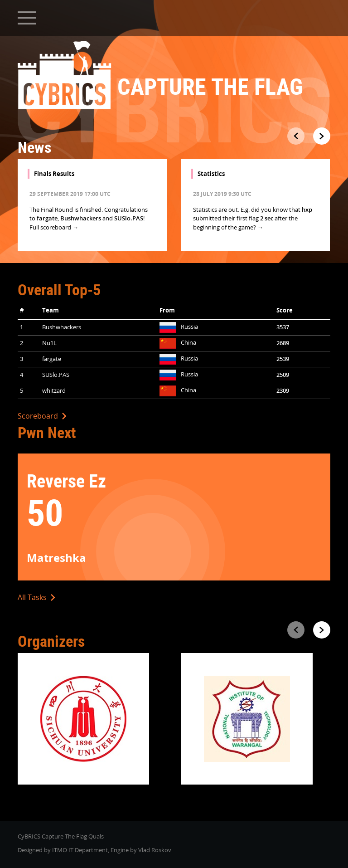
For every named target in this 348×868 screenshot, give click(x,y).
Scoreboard (42, 416)
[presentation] (296, 136)
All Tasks (36, 597)
